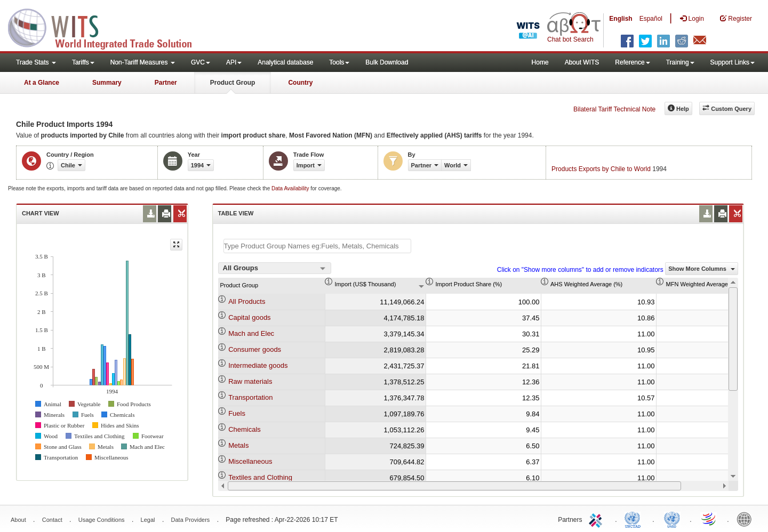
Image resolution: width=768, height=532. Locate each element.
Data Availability (291, 188)
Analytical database (285, 62)
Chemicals (245, 429)
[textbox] (317, 246)
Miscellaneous (250, 461)
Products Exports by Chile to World (601, 169)
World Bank (747, 519)
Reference (632, 62)
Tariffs (83, 62)
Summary (107, 83)
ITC (597, 519)
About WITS (582, 62)
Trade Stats (36, 62)
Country (300, 83)
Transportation (250, 397)
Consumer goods (255, 349)
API (234, 62)
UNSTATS (672, 519)
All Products (247, 301)
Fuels (237, 413)
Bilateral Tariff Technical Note (614, 109)
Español (651, 19)
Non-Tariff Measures (143, 62)
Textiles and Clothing (260, 477)
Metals (238, 445)
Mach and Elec (251, 333)
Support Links (733, 62)
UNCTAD (635, 519)
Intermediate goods (258, 365)
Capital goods (250, 317)
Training (680, 62)
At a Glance (42, 83)
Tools (339, 62)
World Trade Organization (709, 519)
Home (540, 62)
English (621, 19)
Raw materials (250, 381)
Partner (166, 83)
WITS (107, 27)
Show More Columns (702, 269)
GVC (201, 62)
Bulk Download (387, 62)
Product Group (233, 83)
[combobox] (275, 268)
